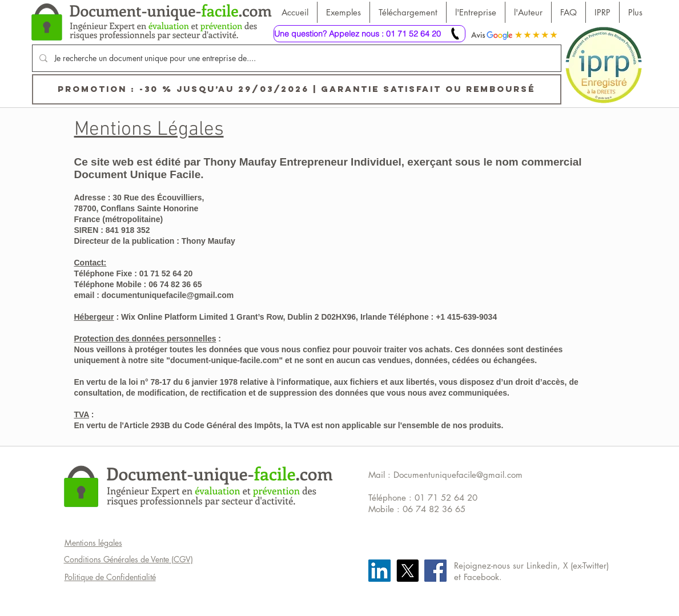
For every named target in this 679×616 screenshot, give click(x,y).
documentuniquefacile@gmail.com (168, 295)
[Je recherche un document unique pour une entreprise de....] (296, 58)
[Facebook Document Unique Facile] (435, 571)
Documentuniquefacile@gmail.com (458, 475)
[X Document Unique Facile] (407, 571)
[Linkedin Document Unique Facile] (379, 571)
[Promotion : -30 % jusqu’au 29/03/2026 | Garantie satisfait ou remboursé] (297, 89)
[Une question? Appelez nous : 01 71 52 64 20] (369, 34)
